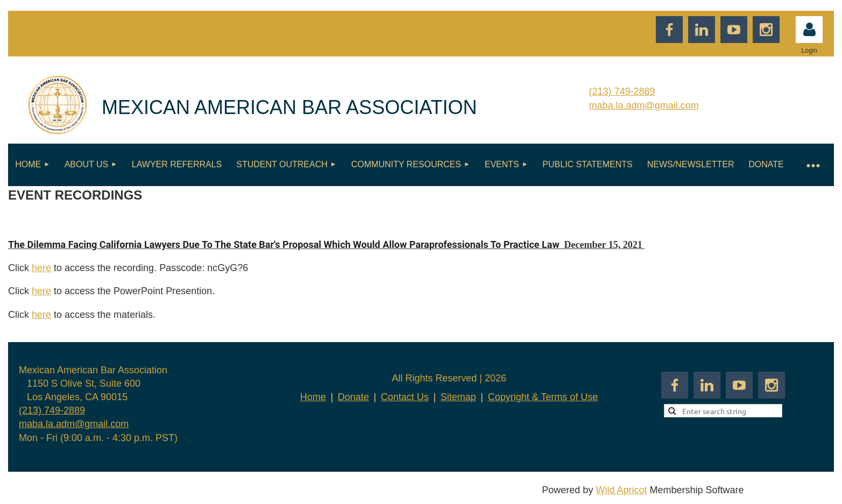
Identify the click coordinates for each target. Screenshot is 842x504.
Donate (353, 397)
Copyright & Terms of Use (543, 397)
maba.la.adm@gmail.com (644, 105)
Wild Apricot (621, 490)
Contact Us (405, 397)
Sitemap (458, 397)
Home (313, 397)
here (41, 268)
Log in (809, 30)
